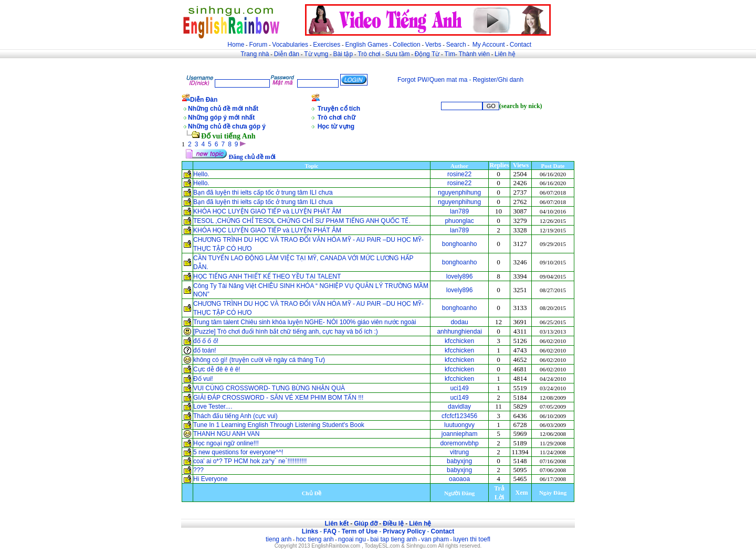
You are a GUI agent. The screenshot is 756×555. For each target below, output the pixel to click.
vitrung (459, 452)
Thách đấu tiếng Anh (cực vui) (235, 416)
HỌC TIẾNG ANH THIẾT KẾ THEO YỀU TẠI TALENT (267, 276)
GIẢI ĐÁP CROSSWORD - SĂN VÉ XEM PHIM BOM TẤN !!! (279, 398)
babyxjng (459, 461)
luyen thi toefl (472, 539)
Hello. (201, 174)
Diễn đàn (287, 54)
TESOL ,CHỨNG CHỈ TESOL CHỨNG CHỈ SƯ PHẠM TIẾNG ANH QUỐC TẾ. (302, 221)
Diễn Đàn (204, 100)
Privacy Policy (404, 531)
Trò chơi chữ (337, 118)
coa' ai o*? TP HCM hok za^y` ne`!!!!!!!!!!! (250, 461)
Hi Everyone (210, 479)
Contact (521, 45)
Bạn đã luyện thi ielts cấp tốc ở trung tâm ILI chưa (263, 193)
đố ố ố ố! (206, 341)
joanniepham (460, 434)
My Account (489, 45)
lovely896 (460, 276)
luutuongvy (459, 425)
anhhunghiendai (459, 332)
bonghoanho (460, 244)
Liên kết (337, 524)
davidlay (459, 407)
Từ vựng (316, 54)
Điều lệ (393, 524)
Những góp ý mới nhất (221, 118)
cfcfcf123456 (459, 416)
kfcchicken (459, 341)
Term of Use (360, 531)
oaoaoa (459, 479)
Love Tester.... (213, 407)
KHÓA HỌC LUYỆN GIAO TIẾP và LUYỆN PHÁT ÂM (267, 211)
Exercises (327, 45)
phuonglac (459, 221)
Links (310, 531)
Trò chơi (370, 54)
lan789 (459, 211)
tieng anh (279, 539)
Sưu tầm (397, 54)
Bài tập (343, 54)
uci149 (459, 388)
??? (198, 470)
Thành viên (474, 54)
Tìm (450, 54)
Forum (258, 45)
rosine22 (459, 174)
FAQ (330, 531)
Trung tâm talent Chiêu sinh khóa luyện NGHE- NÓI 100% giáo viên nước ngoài (304, 322)
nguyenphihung (459, 193)
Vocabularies (290, 45)
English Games (366, 45)
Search (456, 45)
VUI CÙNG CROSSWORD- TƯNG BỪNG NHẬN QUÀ (269, 388)
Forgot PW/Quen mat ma (432, 80)
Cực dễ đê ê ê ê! (217, 369)
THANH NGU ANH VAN (226, 434)
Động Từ (427, 54)
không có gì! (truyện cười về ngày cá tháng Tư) (259, 360)
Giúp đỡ (366, 524)
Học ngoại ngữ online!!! (226, 443)
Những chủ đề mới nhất (223, 109)
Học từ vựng (336, 126)
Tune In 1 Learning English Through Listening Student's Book (279, 425)
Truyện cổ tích (339, 109)
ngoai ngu (352, 539)
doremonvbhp (459, 443)
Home (236, 45)
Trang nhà (255, 54)
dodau (459, 322)
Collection (407, 45)
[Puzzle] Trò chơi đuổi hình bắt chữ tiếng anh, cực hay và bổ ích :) (286, 332)
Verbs (433, 45)
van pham (435, 539)
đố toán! (205, 350)
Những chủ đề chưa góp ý (227, 126)
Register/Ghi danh (498, 80)
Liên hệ (505, 54)
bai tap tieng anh (393, 539)
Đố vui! (203, 379)
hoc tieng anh (315, 539)
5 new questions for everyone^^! (238, 452)
